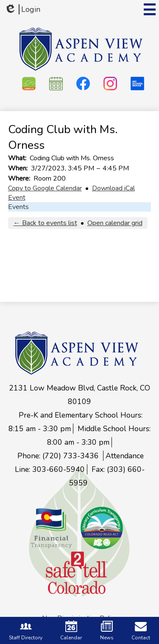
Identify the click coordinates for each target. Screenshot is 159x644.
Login (22, 9)
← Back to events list (45, 223)
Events (18, 207)
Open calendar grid (115, 223)
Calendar (71, 631)
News (107, 631)
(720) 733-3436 (72, 456)
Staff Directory (26, 631)
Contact (141, 631)
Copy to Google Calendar (45, 188)
